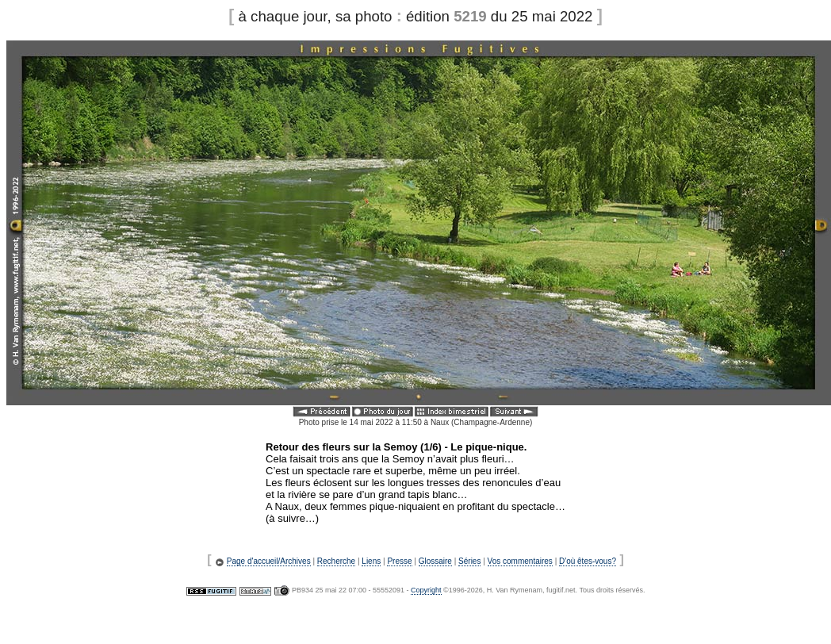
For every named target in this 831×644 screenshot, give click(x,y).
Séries (469, 561)
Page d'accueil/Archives (269, 561)
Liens (371, 561)
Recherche (336, 561)
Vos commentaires (520, 561)
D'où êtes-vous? (588, 561)
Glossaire (435, 561)
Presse (399, 561)
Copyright (426, 590)
